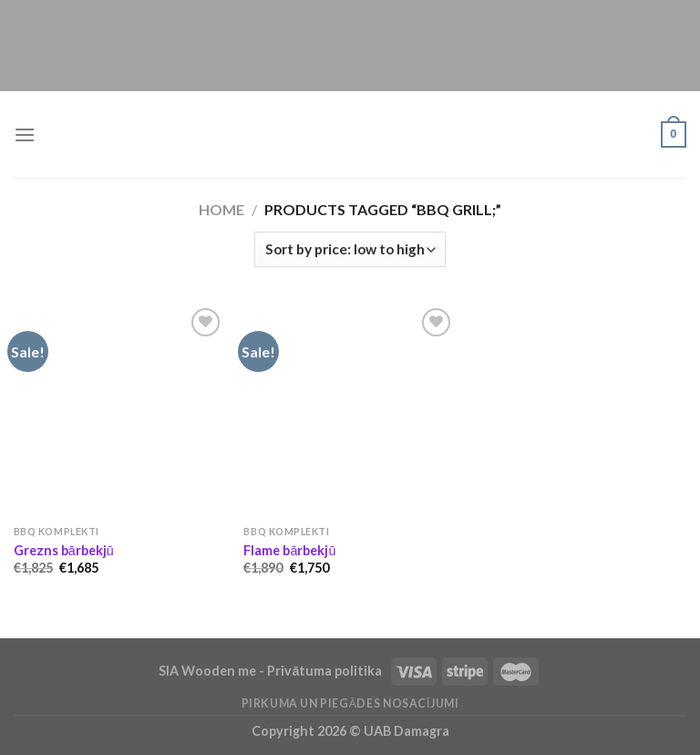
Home (221, 209)
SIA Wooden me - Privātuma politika (272, 671)
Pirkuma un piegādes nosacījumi (350, 703)
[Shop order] (350, 249)
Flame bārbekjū (289, 550)
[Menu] (25, 134)
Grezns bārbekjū (64, 550)
